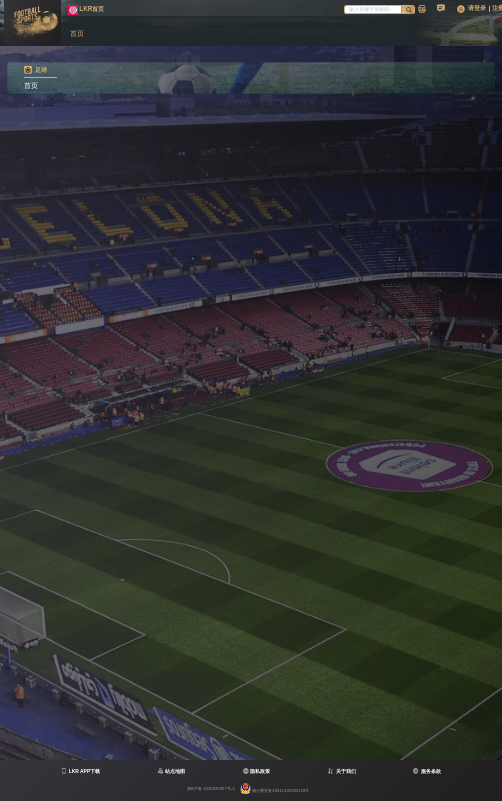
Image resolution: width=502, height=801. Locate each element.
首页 (31, 86)
